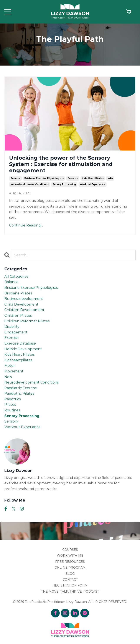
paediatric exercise (21, 388)
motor (10, 366)
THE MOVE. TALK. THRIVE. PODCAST (70, 592)
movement (14, 371)
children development (24, 310)
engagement (16, 332)
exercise (73, 178)
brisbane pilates (18, 293)
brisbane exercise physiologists (44, 178)
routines (12, 410)
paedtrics (12, 399)
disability (12, 327)
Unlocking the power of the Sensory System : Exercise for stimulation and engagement (61, 164)
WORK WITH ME (70, 556)
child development (21, 304)
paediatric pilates (19, 393)
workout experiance (93, 184)
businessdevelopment (24, 299)
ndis (110, 178)
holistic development (23, 349)
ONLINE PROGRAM (70, 568)
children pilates (18, 315)
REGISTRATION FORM (70, 585)
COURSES (70, 550)
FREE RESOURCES (70, 562)
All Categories (16, 276)
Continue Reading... (26, 225)
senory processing (64, 184)
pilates (10, 405)
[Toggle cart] (129, 12)
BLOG (70, 574)
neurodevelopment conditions (30, 184)
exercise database (20, 343)
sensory (11, 421)
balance (15, 178)
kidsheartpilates (18, 360)
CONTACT (70, 580)
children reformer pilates (27, 321)
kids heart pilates (93, 178)
